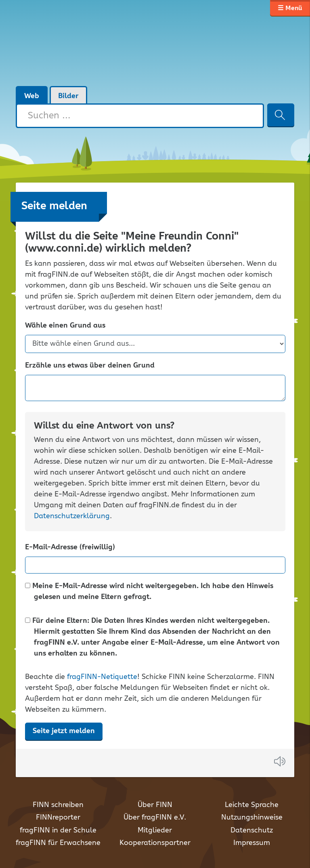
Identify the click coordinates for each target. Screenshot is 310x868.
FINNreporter (58, 818)
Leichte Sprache (252, 805)
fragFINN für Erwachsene (58, 843)
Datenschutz (252, 830)
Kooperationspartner (155, 843)
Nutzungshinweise (252, 818)
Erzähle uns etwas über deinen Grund (90, 366)
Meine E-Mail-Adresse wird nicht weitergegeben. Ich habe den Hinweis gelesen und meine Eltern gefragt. (149, 592)
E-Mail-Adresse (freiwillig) (70, 547)
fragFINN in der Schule (58, 830)
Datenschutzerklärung (72, 516)
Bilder (68, 96)
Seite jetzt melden (64, 731)
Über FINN (155, 805)
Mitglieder (155, 830)
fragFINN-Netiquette (102, 677)
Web (32, 96)
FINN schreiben (58, 805)
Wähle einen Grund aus (65, 326)
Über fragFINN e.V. (155, 818)
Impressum (252, 843)
